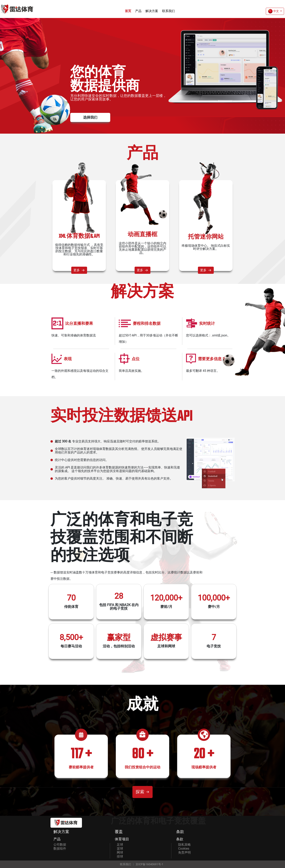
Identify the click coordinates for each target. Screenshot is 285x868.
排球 (120, 856)
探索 (142, 792)
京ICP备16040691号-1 (149, 864)
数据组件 (60, 849)
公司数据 (60, 845)
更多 (79, 270)
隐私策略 (184, 845)
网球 (120, 852)
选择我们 (90, 117)
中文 (274, 11)
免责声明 (184, 852)
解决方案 (152, 11)
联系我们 (168, 11)
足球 (120, 845)
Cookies (184, 849)
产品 (138, 11)
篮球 (120, 849)
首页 (128, 11)
